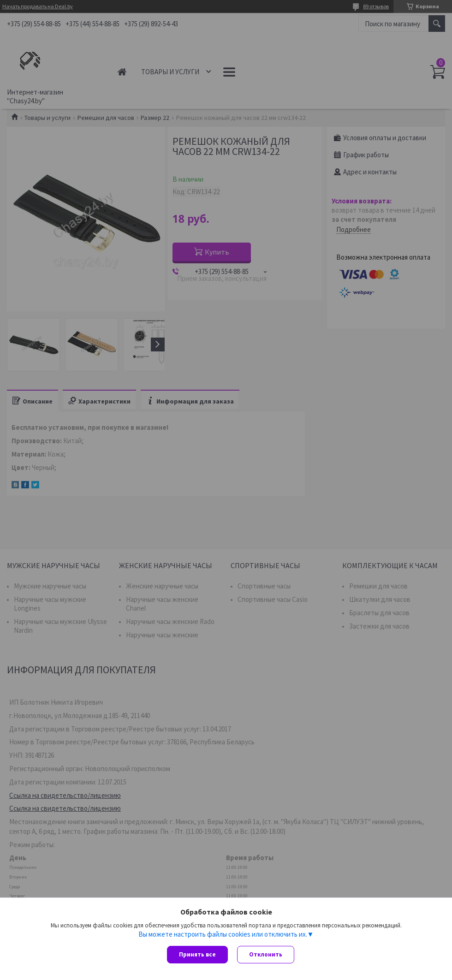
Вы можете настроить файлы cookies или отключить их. (223, 934)
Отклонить (266, 954)
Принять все (197, 954)
